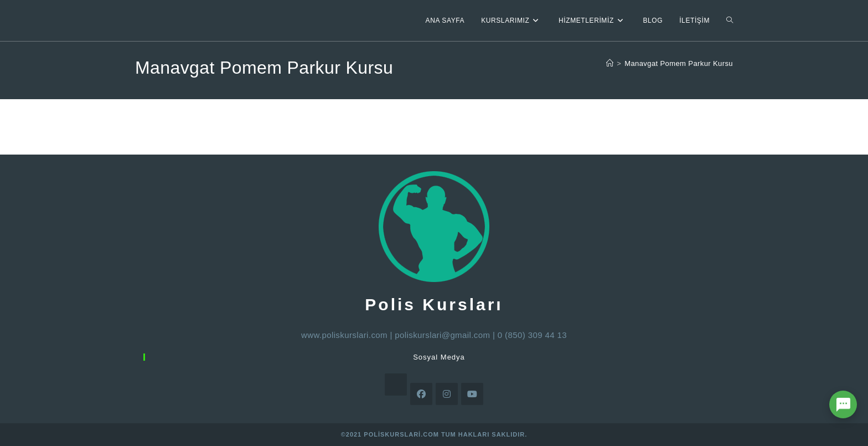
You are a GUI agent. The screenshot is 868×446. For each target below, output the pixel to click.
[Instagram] (447, 394)
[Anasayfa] (610, 63)
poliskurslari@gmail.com (442, 335)
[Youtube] (472, 394)
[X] (396, 385)
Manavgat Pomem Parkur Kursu (679, 63)
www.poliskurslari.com (344, 335)
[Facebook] (421, 394)
